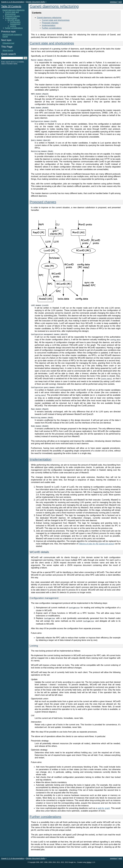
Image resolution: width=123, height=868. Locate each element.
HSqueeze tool (8, 43)
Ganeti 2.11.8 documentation (13, 2)
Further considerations (52, 28)
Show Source (8, 50)
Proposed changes (50, 23)
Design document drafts (36, 2)
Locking (13, 26)
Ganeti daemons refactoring (54, 6)
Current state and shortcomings (56, 20)
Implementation (49, 25)
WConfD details (14, 20)
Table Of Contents (11, 6)
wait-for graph (104, 812)
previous (113, 2)
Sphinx (89, 866)
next (120, 2)
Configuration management (15, 23)
